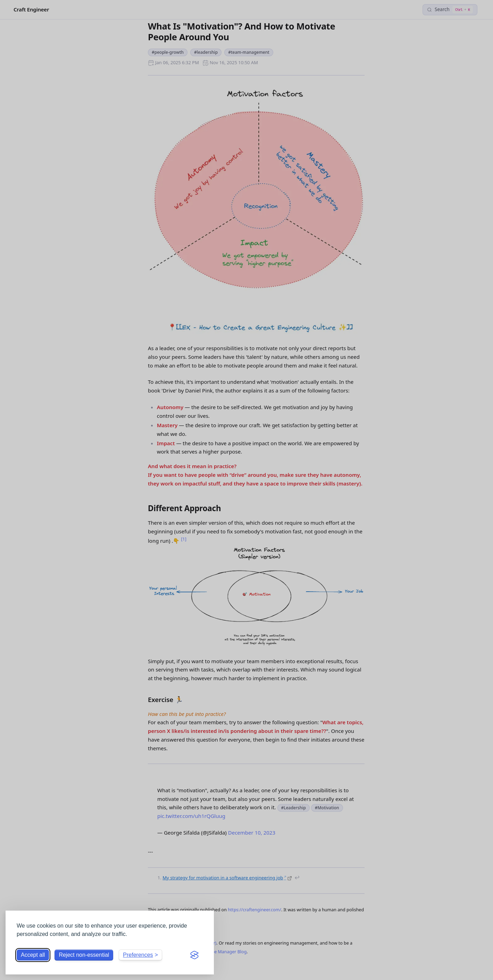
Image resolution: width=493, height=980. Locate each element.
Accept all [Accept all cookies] (33, 955)
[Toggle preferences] (140, 955)
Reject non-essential (84, 955)
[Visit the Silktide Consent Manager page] (194, 955)
